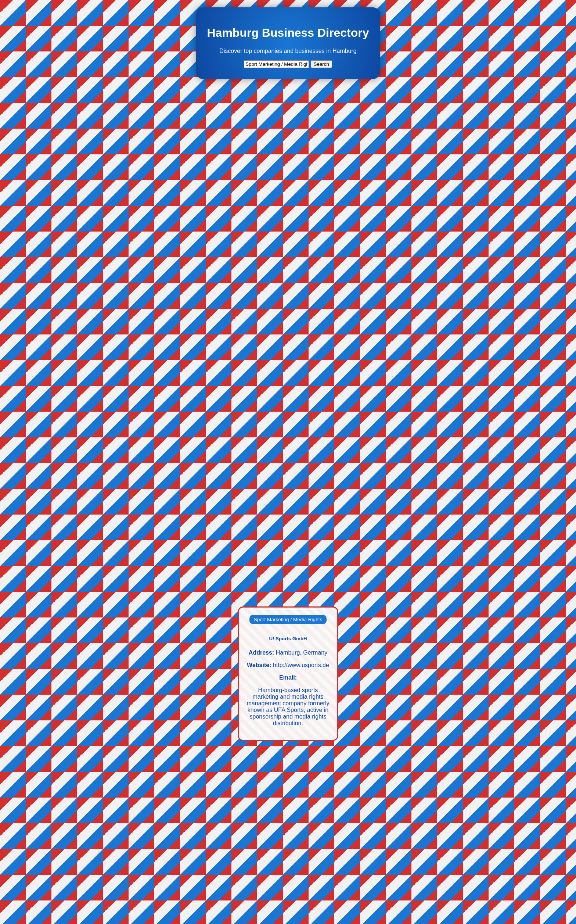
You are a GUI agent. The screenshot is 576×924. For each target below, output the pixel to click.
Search (321, 64)
